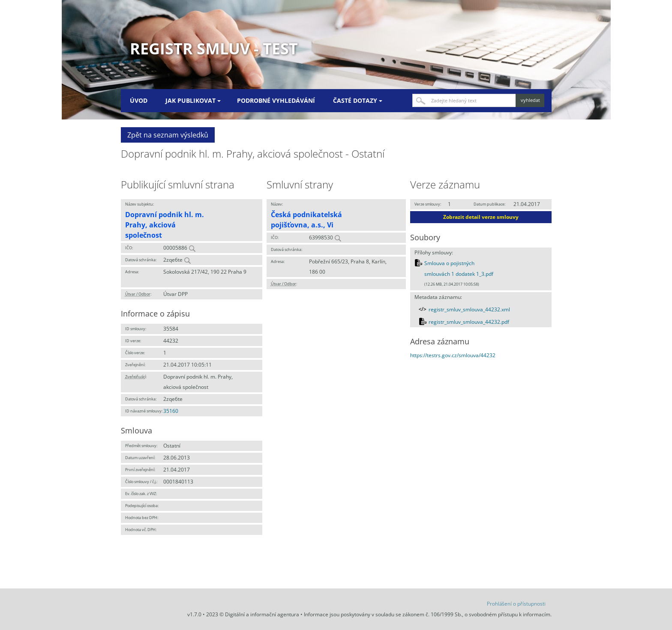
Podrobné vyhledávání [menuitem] (276, 100)
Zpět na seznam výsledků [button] (168, 135)
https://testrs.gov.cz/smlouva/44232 (453, 355)
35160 (171, 411)
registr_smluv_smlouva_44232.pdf (469, 322)
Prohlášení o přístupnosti (516, 604)
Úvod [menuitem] (139, 100)
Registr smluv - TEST (214, 49)
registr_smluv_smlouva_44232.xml (469, 309)
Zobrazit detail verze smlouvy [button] (481, 217)
